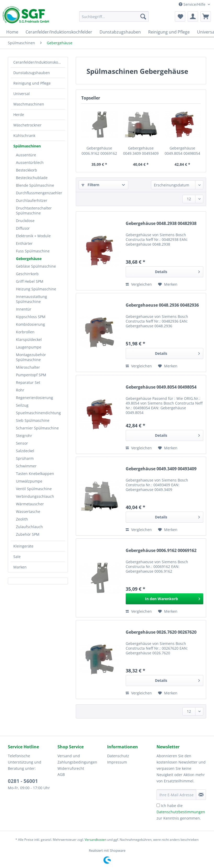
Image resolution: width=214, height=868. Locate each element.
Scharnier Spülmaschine (37, 428)
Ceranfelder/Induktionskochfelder (39, 62)
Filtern (90, 185)
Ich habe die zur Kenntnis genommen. (181, 812)
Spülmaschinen (27, 146)
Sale (17, 557)
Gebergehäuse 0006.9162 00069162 (99, 151)
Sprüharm (25, 458)
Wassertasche (28, 512)
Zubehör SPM (28, 534)
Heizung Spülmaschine (36, 289)
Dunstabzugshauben (32, 73)
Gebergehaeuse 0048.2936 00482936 (162, 305)
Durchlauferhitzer (32, 200)
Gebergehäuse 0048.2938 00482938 (161, 223)
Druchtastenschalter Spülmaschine (34, 211)
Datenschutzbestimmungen (181, 812)
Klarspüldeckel (29, 339)
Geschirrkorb (27, 274)
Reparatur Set (28, 382)
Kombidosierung (30, 324)
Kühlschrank (24, 136)
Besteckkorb (27, 170)
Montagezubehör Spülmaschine (31, 357)
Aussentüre (26, 155)
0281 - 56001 (23, 781)
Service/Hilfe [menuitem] (193, 4)
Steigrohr (24, 436)
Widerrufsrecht (71, 768)
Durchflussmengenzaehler (39, 193)
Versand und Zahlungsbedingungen (77, 759)
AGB (61, 774)
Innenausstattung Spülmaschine (31, 299)
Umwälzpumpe (29, 481)
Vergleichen (139, 284)
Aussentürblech (30, 162)
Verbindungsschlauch (35, 496)
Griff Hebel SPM (30, 281)
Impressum (117, 762)
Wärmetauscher (30, 504)
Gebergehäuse (29, 259)
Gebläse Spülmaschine (36, 266)
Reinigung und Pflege (32, 83)
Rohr (20, 390)
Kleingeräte (23, 546)
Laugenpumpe (29, 347)
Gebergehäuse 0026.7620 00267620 (161, 632)
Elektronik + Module (33, 236)
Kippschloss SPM (31, 317)
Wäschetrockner (27, 125)
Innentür (24, 309)
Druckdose (25, 221)
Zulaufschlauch (29, 527)
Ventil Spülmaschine (34, 489)
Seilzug (22, 405)
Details (177, 271)
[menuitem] (114, 19)
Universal (22, 94)
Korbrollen (25, 332)
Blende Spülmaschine (35, 185)
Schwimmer (26, 466)
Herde (19, 115)
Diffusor (23, 228)
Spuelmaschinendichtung (38, 413)
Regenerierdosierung (34, 398)
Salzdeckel (25, 451)
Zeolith (22, 519)
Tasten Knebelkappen (35, 474)
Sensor (22, 443)
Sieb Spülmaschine (33, 420)
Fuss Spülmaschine (33, 251)
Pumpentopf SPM (31, 375)
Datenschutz (118, 756)
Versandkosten (96, 840)
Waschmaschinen (29, 104)
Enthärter (24, 243)
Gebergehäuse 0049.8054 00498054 (182, 151)
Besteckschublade (32, 178)
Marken (20, 567)
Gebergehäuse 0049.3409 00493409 (141, 151)
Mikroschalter (28, 367)
